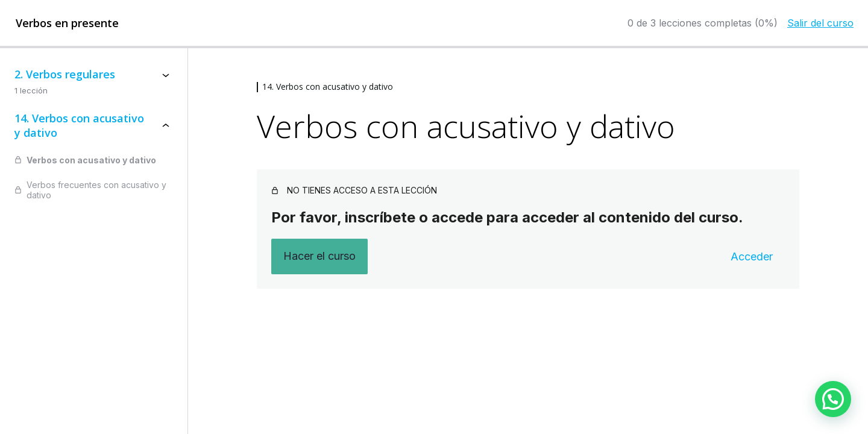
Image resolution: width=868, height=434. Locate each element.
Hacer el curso (319, 256)
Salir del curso (820, 23)
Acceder (752, 256)
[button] (833, 399)
